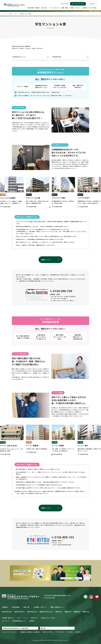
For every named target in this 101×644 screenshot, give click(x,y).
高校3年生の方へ (32, 612)
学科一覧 (26, 607)
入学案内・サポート (40, 607)
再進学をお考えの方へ (47, 612)
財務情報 (32, 621)
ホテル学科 (70, 632)
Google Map (6, 207)
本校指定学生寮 (70, 57)
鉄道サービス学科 (47, 632)
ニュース (26, 618)
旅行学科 (78, 632)
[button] (12, 193)
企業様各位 (77, 612)
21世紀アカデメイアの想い (48, 618)
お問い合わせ (34, 618)
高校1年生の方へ (7, 612)
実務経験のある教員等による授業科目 (30, 632)
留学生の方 (59, 612)
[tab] (46, 207)
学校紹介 (5, 607)
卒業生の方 (86, 612)
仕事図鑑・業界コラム (8, 618)
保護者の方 (68, 612)
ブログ (19, 618)
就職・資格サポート (57, 607)
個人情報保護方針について (19, 621)
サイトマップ (6, 621)
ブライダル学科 (59, 632)
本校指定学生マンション (31, 57)
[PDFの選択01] (20, 628)
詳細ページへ (46, 260)
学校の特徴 (16, 607)
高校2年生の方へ (20, 612)
